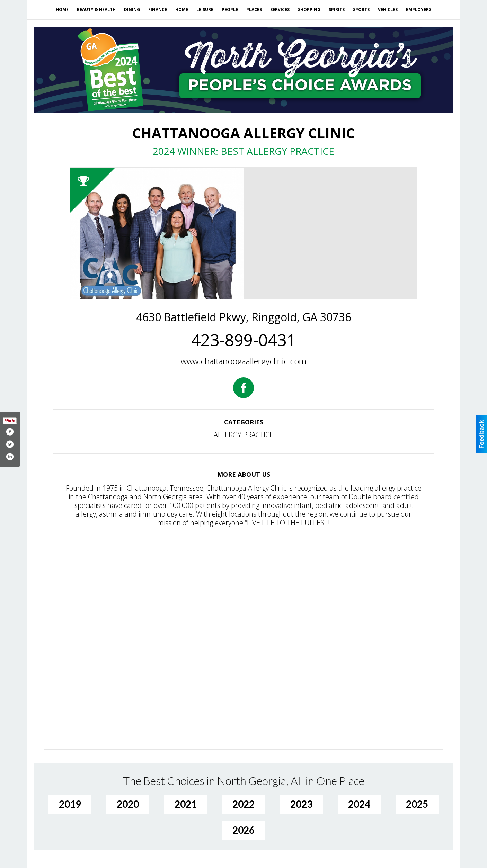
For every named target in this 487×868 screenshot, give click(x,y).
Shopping (309, 10)
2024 (359, 804)
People (230, 10)
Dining (132, 10)
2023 (301, 804)
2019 (70, 804)
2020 (128, 804)
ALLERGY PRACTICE (244, 435)
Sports (361, 10)
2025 (417, 804)
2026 (244, 830)
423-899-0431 (244, 340)
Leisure (205, 10)
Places (254, 10)
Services (280, 10)
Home (62, 10)
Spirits (337, 10)
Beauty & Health (96, 10)
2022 (244, 804)
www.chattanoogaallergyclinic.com (244, 361)
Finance (158, 10)
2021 (186, 804)
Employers (419, 10)
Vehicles (388, 10)
